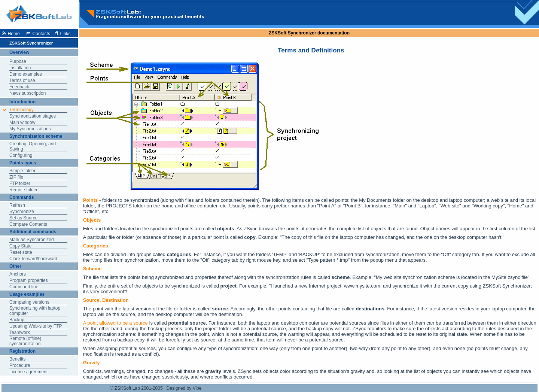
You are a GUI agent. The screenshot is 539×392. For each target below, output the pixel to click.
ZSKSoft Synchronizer (293, 33)
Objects (92, 220)
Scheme (92, 269)
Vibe (197, 388)
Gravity (92, 363)
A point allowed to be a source (115, 323)
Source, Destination (106, 300)
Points (91, 200)
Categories (96, 246)
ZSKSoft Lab (127, 388)
